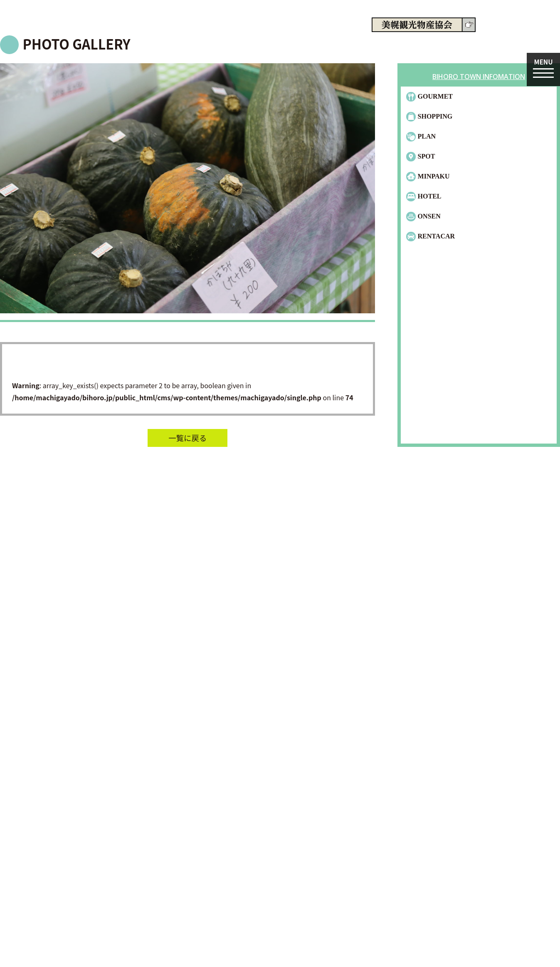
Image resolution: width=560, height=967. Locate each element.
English (538, 39)
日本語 (517, 39)
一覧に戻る (187, 438)
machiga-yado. (93, 26)
